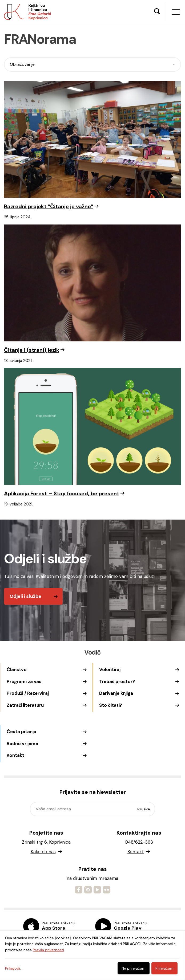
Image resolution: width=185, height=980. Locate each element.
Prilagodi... (14, 968)
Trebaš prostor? (117, 681)
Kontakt (15, 755)
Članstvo (17, 669)
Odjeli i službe (25, 596)
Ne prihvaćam (134, 968)
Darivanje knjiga (116, 693)
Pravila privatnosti (48, 950)
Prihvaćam (164, 968)
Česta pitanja (21, 732)
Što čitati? (111, 705)
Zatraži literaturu (25, 705)
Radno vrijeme (22, 744)
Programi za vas (24, 681)
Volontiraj (110, 669)
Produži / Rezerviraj (28, 693)
